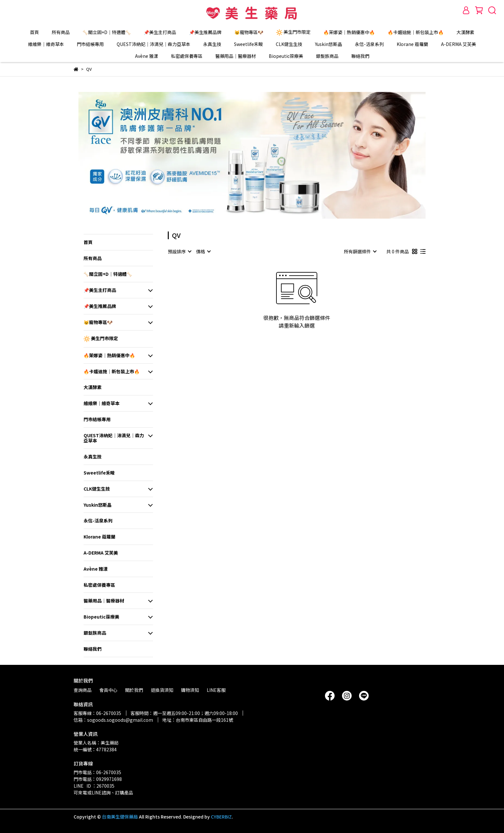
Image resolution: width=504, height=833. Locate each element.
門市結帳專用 (90, 44)
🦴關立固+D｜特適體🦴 (107, 32)
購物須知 (190, 690)
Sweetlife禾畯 (248, 44)
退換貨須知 (162, 690)
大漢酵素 (465, 32)
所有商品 (61, 32)
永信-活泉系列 (369, 44)
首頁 (34, 32)
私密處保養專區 (187, 56)
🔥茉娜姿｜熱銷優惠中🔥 (349, 32)
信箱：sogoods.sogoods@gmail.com (113, 720)
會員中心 (108, 690)
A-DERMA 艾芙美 (459, 44)
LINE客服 (216, 690)
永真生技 (212, 44)
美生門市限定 (293, 32)
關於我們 (134, 690)
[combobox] (179, 251)
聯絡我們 (360, 56)
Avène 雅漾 (147, 56)
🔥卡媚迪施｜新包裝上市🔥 (416, 32)
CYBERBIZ (221, 817)
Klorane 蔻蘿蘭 (412, 44)
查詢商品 (83, 690)
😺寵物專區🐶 (249, 32)
